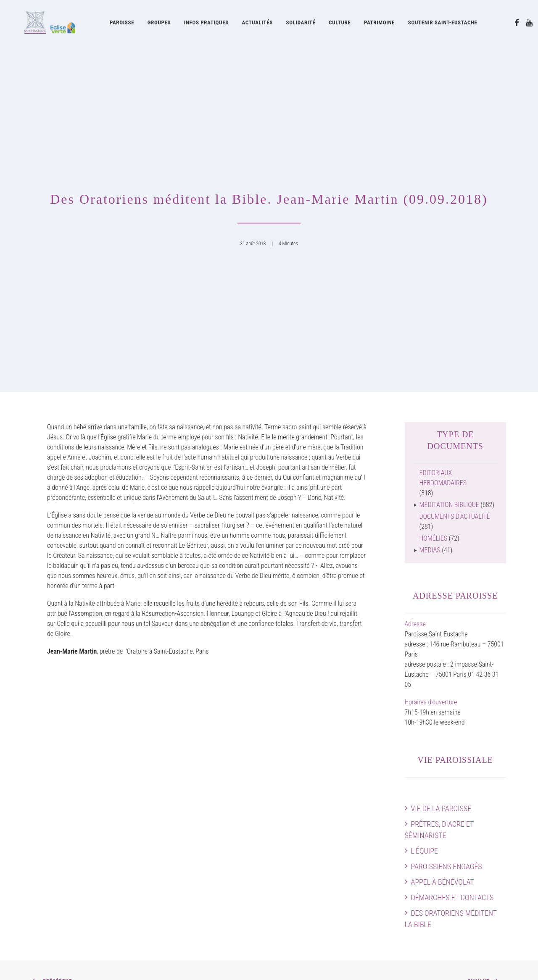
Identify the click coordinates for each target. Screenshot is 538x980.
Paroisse (122, 24)
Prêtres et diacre (53, 806)
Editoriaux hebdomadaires (443, 221)
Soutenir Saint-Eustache (63, 892)
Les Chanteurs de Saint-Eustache (201, 816)
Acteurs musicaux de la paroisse (200, 806)
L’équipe (425, 594)
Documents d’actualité (313, 912)
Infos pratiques (206, 24)
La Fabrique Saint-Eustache (320, 846)
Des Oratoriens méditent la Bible (451, 662)
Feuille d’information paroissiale (326, 881)
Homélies (434, 282)
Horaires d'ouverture (431, 445)
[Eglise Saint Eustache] (43, 24)
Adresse (415, 367)
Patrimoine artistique (311, 826)
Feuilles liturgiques (309, 892)
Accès (498, 796)
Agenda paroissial (483, 806)
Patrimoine (379, 24)
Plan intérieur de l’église (475, 836)
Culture (340, 24)
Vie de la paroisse (441, 552)
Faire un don (490, 856)
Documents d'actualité (455, 260)
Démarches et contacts (452, 641)
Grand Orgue (174, 826)
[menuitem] (122, 24)
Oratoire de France (308, 796)
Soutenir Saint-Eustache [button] (443, 24)
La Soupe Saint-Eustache (190, 871)
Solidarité (301, 24)
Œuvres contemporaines (316, 816)
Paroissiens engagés (447, 610)
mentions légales (103, 963)
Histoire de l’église (308, 806)
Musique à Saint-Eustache (192, 796)
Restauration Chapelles (314, 836)
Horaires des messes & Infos (469, 816)
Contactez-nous (486, 866)
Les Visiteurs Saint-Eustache (195, 892)
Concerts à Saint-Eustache (193, 836)
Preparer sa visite (484, 826)
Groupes (159, 24)
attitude (141, 963)
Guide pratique (303, 922)
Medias (430, 293)
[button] (517, 24)
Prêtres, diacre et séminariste (439, 573)
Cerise (166, 902)
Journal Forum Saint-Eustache (323, 902)
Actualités (257, 24)
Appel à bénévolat (443, 625)
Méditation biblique (449, 248)
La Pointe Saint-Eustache (190, 881)
